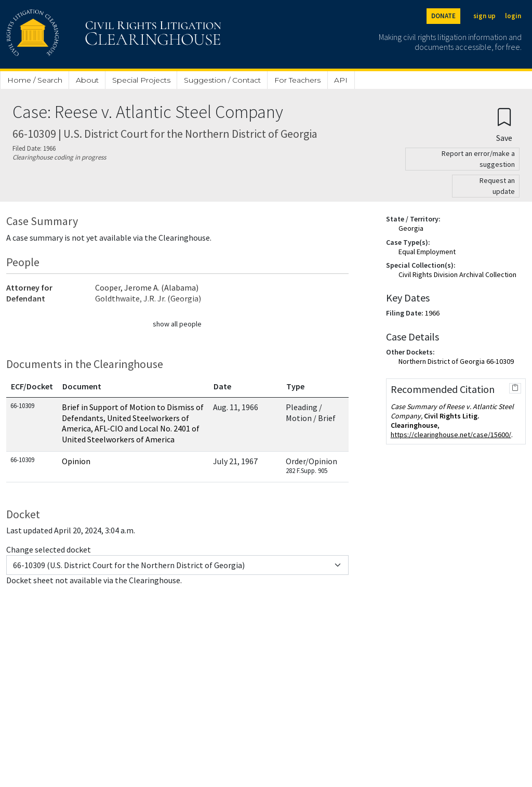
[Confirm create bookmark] (504, 124)
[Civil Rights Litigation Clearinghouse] (84, 34)
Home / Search (35, 80)
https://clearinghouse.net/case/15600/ (451, 435)
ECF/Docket (32, 386)
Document (82, 386)
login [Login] (513, 16)
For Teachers (297, 80)
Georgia (411, 228)
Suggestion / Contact (222, 80)
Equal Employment (427, 252)
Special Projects (141, 80)
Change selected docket (49, 549)
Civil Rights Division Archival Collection (457, 274)
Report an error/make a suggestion (478, 159)
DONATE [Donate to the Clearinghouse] (443, 16)
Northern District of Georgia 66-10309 (456, 361)
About (87, 80)
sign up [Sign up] (484, 16)
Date (222, 386)
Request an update (497, 186)
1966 (432, 313)
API (341, 80)
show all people (177, 324)
